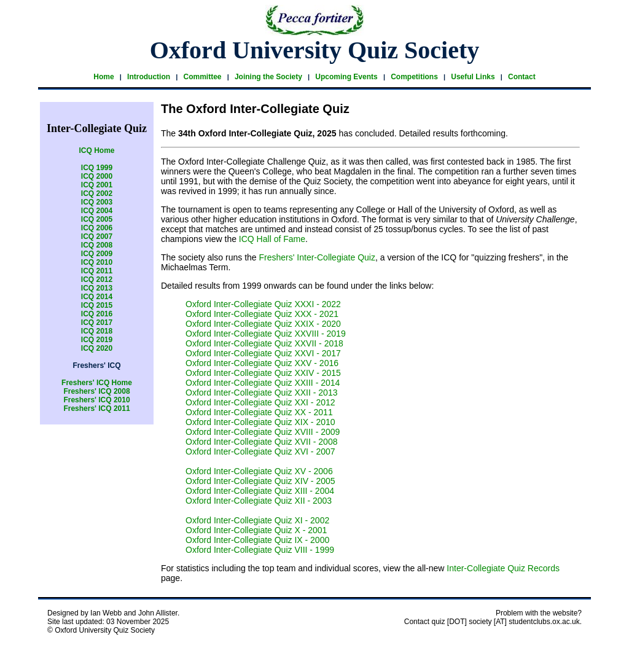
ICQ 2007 (97, 236)
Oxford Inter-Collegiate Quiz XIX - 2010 (260, 422)
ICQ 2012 (97, 279)
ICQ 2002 (97, 193)
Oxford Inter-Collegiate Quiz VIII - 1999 (260, 550)
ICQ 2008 (97, 245)
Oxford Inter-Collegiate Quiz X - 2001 (256, 530)
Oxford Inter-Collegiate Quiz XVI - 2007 (260, 451)
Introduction (149, 77)
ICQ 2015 (97, 305)
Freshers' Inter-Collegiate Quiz (317, 257)
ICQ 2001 (97, 185)
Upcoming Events (346, 77)
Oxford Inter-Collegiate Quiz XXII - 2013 (261, 393)
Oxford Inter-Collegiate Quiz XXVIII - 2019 (266, 334)
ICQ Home (96, 150)
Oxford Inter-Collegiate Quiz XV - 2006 (259, 471)
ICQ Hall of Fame (272, 239)
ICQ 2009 (97, 254)
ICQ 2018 (97, 331)
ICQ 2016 (97, 314)
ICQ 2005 (97, 219)
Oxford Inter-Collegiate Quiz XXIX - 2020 (263, 324)
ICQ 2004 (97, 211)
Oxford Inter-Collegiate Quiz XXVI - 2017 (263, 353)
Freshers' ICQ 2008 (96, 391)
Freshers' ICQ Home (97, 383)
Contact (522, 77)
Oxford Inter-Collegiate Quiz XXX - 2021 (262, 314)
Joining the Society (268, 77)
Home (104, 77)
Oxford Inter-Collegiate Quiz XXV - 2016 (262, 363)
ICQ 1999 (97, 168)
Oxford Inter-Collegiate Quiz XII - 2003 (259, 501)
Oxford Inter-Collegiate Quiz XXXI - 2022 (263, 304)
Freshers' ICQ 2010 (96, 400)
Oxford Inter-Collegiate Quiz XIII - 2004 (260, 491)
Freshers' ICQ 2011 (96, 408)
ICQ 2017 (97, 322)
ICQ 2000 (97, 176)
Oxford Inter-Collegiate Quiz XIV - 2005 (260, 481)
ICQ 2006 (97, 228)
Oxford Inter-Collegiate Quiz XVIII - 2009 (263, 432)
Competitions (414, 77)
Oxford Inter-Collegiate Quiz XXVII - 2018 (264, 343)
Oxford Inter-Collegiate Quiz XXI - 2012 (260, 402)
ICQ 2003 (97, 202)
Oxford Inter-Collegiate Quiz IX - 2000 (257, 540)
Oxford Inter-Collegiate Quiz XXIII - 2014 (263, 383)
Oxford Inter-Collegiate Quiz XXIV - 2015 (263, 373)
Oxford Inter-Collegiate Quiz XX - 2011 (259, 412)
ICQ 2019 (97, 340)
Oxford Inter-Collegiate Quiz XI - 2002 (257, 520)
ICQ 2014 (97, 297)
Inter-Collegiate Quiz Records (503, 568)
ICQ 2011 (97, 271)
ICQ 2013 (97, 288)
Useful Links (473, 77)
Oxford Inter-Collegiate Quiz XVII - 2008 (261, 442)
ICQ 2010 (97, 262)
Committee (202, 77)
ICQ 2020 (97, 348)
